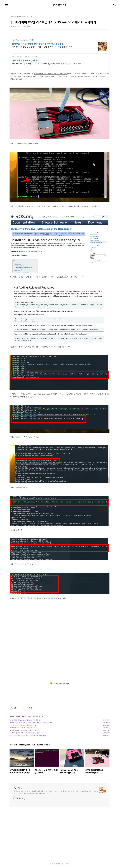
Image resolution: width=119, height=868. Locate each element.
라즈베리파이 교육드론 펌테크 (25, 60)
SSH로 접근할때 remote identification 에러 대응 (24, 720)
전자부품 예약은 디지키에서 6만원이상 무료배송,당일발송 (38, 43)
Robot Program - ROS (24, 716)
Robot (12, 716)
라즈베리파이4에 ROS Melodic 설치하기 (21, 730)
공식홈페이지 (62, 277)
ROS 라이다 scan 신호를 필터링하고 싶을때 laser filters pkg (27, 735)
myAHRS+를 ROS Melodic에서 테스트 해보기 (23, 733)
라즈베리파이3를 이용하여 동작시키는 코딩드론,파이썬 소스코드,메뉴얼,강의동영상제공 (46, 63)
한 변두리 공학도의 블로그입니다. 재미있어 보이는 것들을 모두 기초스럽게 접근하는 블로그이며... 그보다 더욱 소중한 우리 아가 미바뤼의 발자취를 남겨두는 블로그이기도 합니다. (56, 792)
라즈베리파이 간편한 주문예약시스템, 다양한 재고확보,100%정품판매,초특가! (42, 47)
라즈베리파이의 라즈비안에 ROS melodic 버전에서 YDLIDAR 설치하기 (30, 723)
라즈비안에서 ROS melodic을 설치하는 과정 (50, 74)
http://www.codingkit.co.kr (23, 57)
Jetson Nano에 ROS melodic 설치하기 (21, 728)
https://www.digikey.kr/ (21, 40)
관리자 (67, 864)
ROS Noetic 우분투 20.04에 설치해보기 (21, 725)
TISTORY (60, 864)
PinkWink (59, 5)
